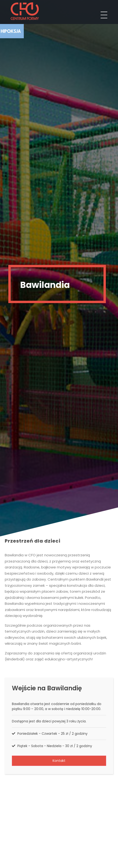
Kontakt (59, 761)
